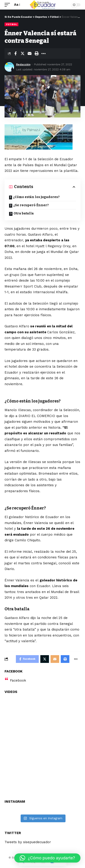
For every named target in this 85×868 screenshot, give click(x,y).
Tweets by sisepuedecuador (28, 842)
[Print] (36, 53)
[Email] (29, 53)
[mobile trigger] (8, 5)
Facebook (18, 680)
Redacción (23, 64)
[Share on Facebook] (15, 53)
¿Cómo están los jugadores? (36, 197)
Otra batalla (24, 213)
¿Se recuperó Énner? (31, 205)
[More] (44, 53)
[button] (47, 858)
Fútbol (11, 24)
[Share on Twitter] (22, 53)
